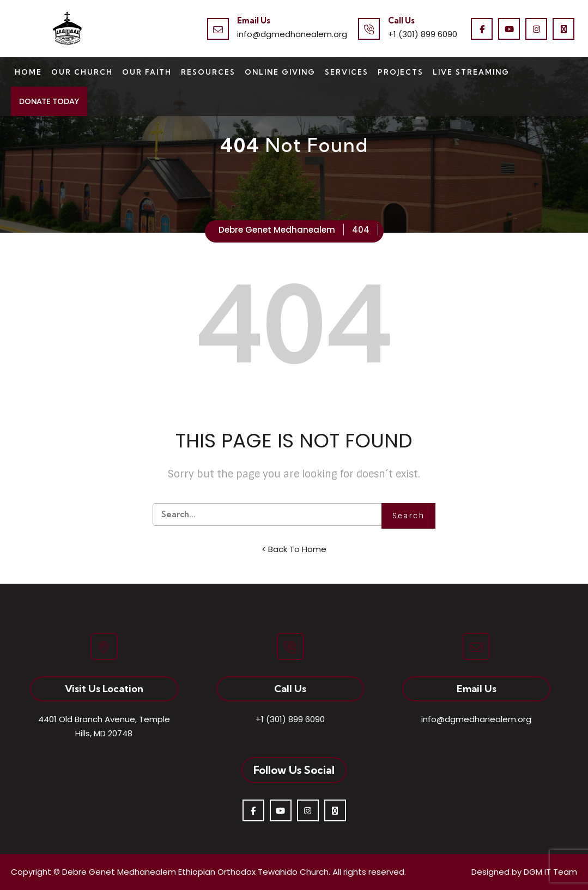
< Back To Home (294, 549)
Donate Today (49, 101)
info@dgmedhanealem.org (292, 34)
